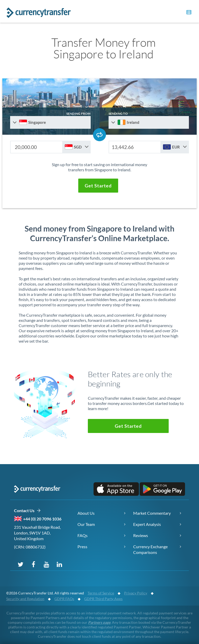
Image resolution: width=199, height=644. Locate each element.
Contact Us (27, 511)
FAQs (83, 535)
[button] (188, 13)
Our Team (86, 524)
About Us (86, 513)
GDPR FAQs (64, 599)
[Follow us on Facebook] (33, 564)
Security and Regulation (25, 599)
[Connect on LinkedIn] (59, 564)
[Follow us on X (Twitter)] (20, 564)
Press (82, 547)
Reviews (141, 535)
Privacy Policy (136, 593)
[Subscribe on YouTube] (46, 564)
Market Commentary (152, 513)
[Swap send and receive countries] (99, 135)
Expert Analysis (147, 524)
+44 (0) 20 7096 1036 (42, 519)
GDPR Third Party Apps (103, 599)
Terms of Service (101, 593)
